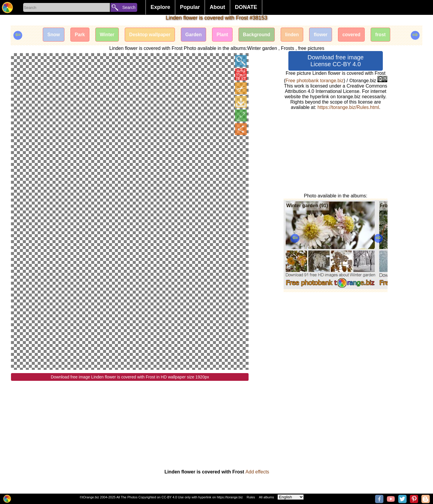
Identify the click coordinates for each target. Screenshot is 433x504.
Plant (222, 35)
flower (323, 35)
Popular (190, 7)
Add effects (257, 472)
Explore (160, 7)
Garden (193, 35)
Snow (49, 35)
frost (385, 35)
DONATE (246, 7)
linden (294, 35)
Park (76, 35)
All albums (267, 497)
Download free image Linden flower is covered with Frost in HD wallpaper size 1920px (130, 377)
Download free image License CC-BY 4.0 (336, 61)
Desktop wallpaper (148, 35)
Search (129, 7)
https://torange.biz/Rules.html (348, 107)
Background (258, 35)
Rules (251, 497)
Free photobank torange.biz (315, 81)
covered (355, 35)
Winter (104, 35)
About (217, 7)
